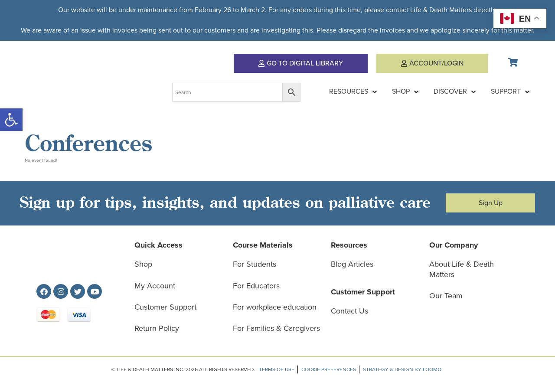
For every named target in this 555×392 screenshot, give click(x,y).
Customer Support (165, 307)
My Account (155, 286)
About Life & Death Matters (462, 269)
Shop (143, 264)
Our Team (446, 296)
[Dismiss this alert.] (547, 16)
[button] (11, 120)
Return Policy (157, 328)
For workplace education (275, 307)
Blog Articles (352, 264)
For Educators (256, 286)
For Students (255, 264)
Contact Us (349, 311)
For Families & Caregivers (276, 328)
